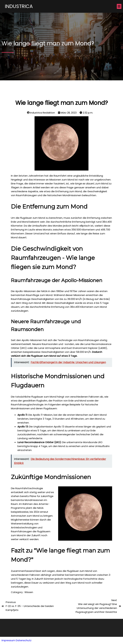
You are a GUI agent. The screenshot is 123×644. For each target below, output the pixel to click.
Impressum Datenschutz (17, 640)
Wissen (29, 592)
